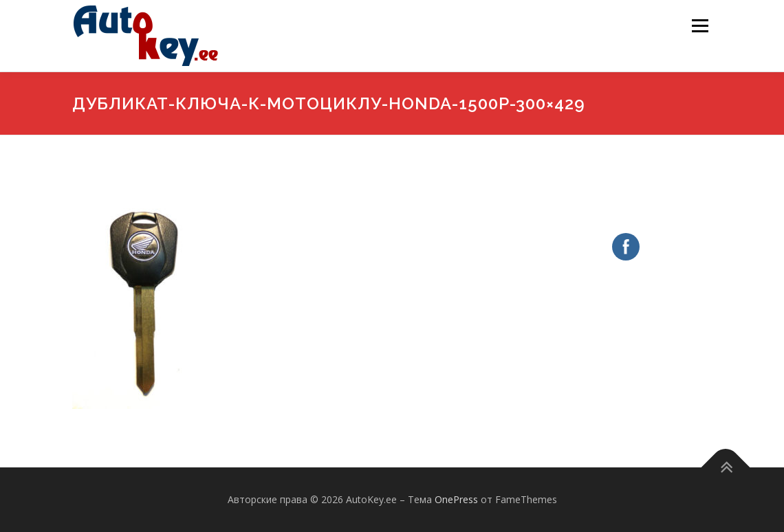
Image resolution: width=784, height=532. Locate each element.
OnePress (456, 499)
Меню (700, 26)
